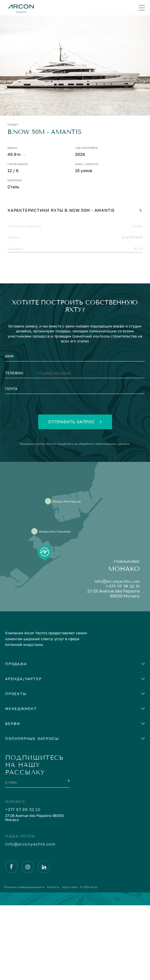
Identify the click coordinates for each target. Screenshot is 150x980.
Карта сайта (70, 962)
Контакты (53, 962)
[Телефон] (75, 449)
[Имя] (75, 432)
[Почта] (75, 465)
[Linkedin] (44, 942)
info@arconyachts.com (117, 656)
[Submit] (68, 856)
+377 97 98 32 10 (122, 661)
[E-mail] (33, 858)
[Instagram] (28, 942)
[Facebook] (11, 942)
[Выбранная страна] (33, 449)
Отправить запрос (75, 496)
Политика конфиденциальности (24, 962)
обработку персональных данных (104, 518)
